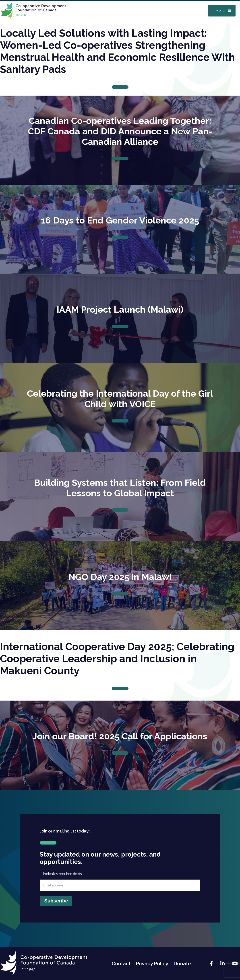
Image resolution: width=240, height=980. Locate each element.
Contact (121, 964)
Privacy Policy (152, 964)
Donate (182, 964)
